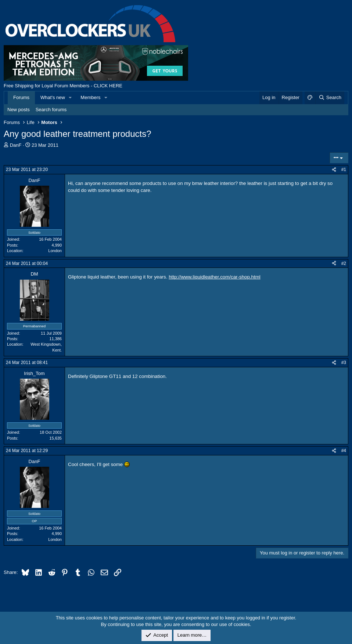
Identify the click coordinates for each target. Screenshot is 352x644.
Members (90, 97)
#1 (344, 170)
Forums (21, 97)
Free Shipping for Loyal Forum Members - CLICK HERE (63, 86)
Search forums (51, 110)
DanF (16, 145)
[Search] (330, 98)
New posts (19, 110)
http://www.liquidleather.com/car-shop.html (215, 277)
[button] (71, 98)
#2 (344, 263)
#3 (344, 363)
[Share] (334, 170)
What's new (53, 97)
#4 (344, 451)
